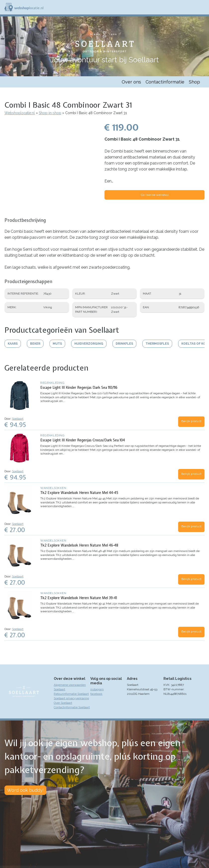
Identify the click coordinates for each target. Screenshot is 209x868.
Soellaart (18, 419)
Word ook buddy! (25, 790)
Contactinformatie (165, 82)
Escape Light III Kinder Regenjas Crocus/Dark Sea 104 (83, 440)
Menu (203, 7)
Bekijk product (191, 421)
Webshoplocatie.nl (20, 113)
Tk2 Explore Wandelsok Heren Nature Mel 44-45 (79, 493)
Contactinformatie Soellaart (72, 707)
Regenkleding (52, 383)
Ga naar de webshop (155, 195)
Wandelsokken (53, 488)
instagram (97, 689)
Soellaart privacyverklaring (71, 698)
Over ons (131, 82)
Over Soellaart (63, 703)
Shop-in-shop (50, 113)
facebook (96, 694)
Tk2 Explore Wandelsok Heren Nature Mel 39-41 (79, 598)
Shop (194, 82)
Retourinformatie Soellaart (71, 694)
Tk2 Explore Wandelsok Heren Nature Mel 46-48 (79, 545)
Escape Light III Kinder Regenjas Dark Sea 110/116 (79, 388)
